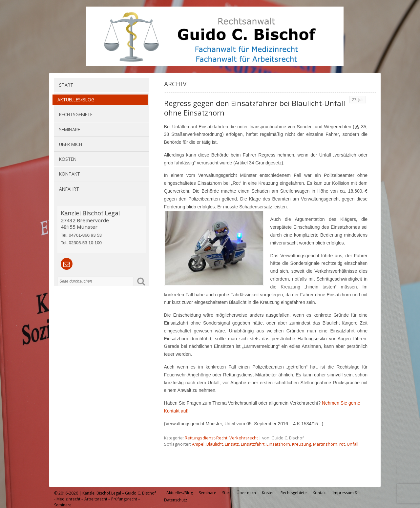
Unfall (353, 444)
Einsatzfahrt (253, 444)
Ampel (198, 444)
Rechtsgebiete (76, 114)
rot (342, 444)
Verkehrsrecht (244, 438)
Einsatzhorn (278, 444)
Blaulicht (215, 444)
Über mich (71, 144)
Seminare (70, 129)
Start (66, 85)
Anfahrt (69, 189)
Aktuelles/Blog (76, 100)
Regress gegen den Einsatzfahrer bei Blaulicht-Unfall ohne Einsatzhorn (255, 108)
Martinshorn (325, 444)
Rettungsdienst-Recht (206, 438)
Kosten (68, 159)
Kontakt (70, 174)
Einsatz (232, 444)
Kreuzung (302, 444)
